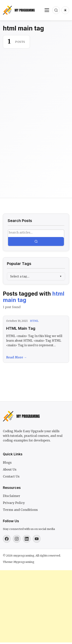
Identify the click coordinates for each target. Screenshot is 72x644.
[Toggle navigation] (47, 10)
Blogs (7, 462)
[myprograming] (19, 10)
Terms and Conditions (20, 510)
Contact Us (11, 476)
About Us (10, 469)
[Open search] (56, 10)
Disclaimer (12, 496)
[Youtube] (37, 539)
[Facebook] (7, 539)
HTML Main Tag (21, 328)
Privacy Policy (14, 503)
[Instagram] (17, 539)
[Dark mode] (65, 10)
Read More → (16, 357)
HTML (34, 321)
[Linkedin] (27, 539)
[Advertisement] (36, 151)
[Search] (36, 241)
